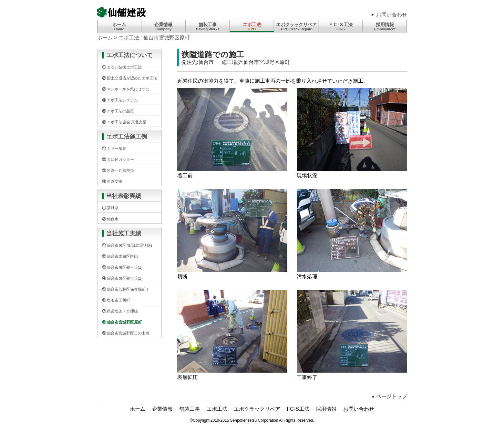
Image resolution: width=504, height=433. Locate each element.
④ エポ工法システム (120, 100)
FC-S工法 (298, 409)
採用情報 (385, 26)
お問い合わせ (392, 15)
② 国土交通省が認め (130, 78)
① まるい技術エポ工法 (122, 67)
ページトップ (392, 396)
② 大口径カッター (118, 160)
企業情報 (163, 26)
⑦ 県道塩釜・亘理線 (120, 311)
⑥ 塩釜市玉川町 (116, 300)
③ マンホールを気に (126, 89)
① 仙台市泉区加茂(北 (127, 245)
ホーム (119, 26)
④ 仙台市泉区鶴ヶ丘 (122, 278)
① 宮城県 (110, 208)
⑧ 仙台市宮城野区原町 (122, 322)
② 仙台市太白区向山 (120, 256)
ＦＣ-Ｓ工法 (340, 26)
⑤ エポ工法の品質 (118, 111)
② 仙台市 (110, 219)
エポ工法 (252, 26)
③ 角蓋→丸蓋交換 (118, 170)
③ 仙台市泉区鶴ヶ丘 (122, 267)
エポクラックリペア (257, 409)
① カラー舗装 (114, 149)
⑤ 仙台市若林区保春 (126, 289)
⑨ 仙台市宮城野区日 (126, 333)
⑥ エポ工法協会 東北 (124, 122)
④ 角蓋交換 (112, 181)
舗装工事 (208, 26)
